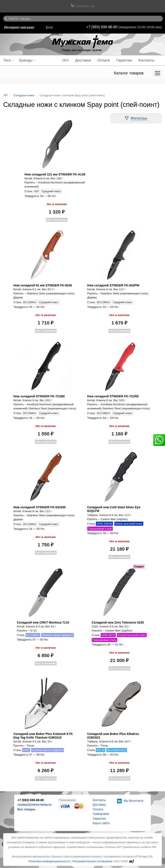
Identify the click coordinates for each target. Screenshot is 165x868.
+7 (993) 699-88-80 (102, 27)
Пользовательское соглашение (92, 861)
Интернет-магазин (19, 27)
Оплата (104, 60)
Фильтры (139, 118)
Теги (7, 60)
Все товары (26, 809)
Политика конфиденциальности (49, 861)
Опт (66, 60)
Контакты (146, 60)
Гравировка (101, 814)
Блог (50, 27)
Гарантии (124, 60)
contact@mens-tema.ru (34, 805)
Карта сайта (101, 823)
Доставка (83, 60)
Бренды (26, 60)
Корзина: (83, 6)
